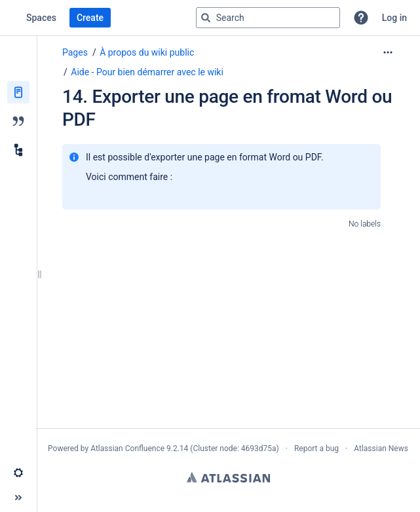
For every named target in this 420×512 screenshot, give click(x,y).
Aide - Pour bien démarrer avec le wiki (147, 72)
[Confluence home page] (13, 18)
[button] (361, 18)
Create (90, 18)
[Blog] (18, 121)
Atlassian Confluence (127, 448)
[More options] (388, 52)
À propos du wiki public (147, 52)
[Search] (206, 18)
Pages (75, 52)
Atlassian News (381, 448)
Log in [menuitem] (394, 18)
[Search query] (268, 18)
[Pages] (18, 92)
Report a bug (316, 448)
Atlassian (228, 477)
